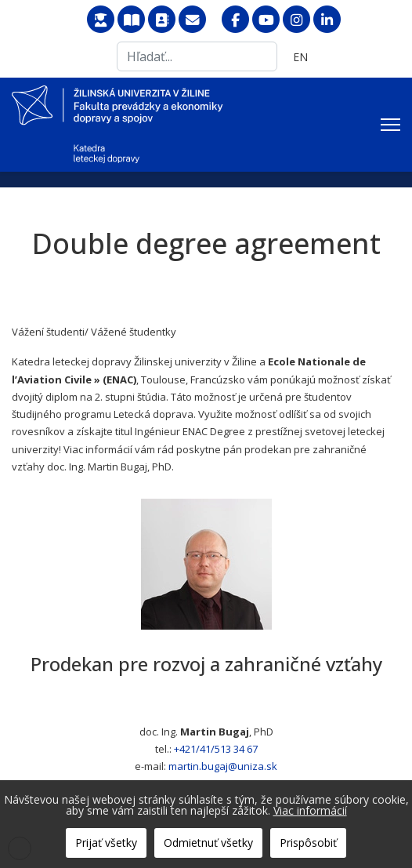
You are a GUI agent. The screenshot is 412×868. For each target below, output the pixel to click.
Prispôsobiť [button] (308, 843)
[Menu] (390, 125)
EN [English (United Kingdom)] (300, 57)
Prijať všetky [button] (106, 843)
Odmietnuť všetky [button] (208, 843)
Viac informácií (310, 810)
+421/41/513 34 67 (216, 749)
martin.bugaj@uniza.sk (223, 766)
